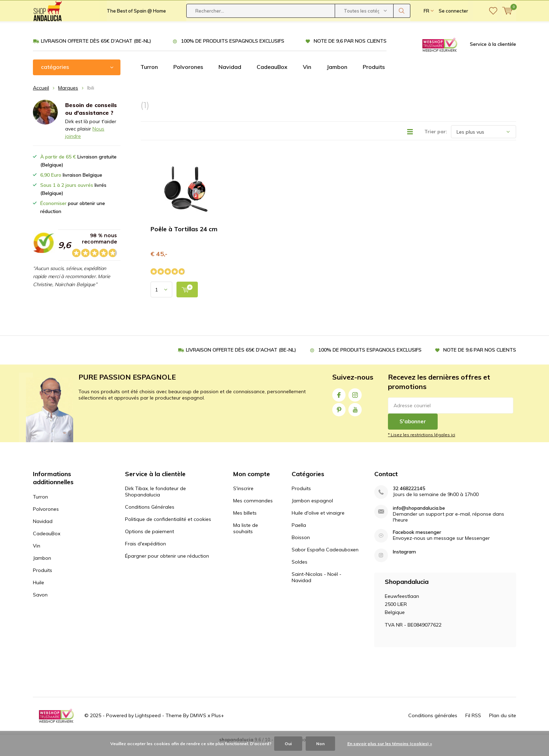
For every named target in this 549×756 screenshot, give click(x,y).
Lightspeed (148, 726)
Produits (374, 77)
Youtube (355, 419)
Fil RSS (473, 726)
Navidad (230, 77)
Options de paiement (150, 542)
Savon (40, 605)
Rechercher (402, 31)
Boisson (301, 548)
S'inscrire (243, 499)
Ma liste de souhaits (246, 539)
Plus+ (218, 726)
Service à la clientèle (493, 54)
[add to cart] (187, 300)
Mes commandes (253, 511)
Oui (288, 744)
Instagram (355, 404)
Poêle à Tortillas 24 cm (184, 239)
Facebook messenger (417, 543)
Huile (39, 593)
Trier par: (436, 142)
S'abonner (413, 432)
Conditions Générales (150, 517)
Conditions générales (433, 726)
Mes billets (245, 523)
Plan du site (503, 726)
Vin (307, 77)
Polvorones (188, 77)
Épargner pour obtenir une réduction (167, 566)
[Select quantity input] (161, 300)
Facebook (339, 404)
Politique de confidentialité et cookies (168, 530)
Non (320, 744)
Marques (68, 98)
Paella (299, 536)
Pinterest (339, 419)
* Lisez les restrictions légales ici (422, 445)
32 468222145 (409, 499)
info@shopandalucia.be (419, 519)
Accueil (41, 98)
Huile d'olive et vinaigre (318, 523)
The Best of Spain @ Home (136, 31)
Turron (149, 77)
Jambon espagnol (312, 511)
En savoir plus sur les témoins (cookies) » (390, 744)
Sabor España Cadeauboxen (325, 560)
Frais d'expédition (145, 554)
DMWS (198, 726)
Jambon (337, 77)
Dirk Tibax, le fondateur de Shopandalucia (155, 502)
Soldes (300, 572)
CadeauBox (272, 77)
